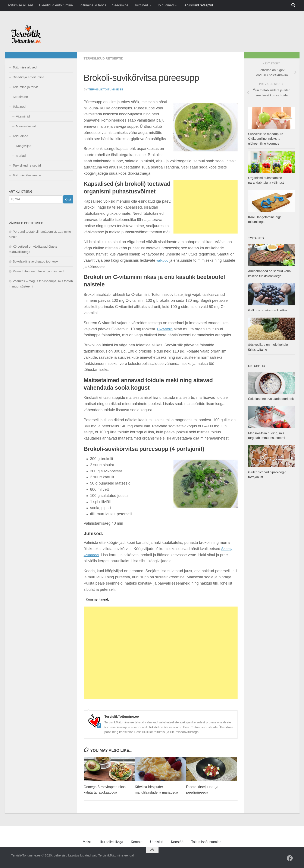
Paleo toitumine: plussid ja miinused (38, 271)
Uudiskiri (157, 842)
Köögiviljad (24, 146)
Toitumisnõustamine (27, 175)
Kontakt (137, 842)
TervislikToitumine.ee (107, 89)
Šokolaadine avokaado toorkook (36, 261)
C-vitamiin (166, 329)
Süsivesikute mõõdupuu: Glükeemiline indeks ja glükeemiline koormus (266, 139)
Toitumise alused (20, 5)
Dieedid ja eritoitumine (56, 5)
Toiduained (165, 5)
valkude (163, 260)
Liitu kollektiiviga (111, 842)
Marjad (21, 156)
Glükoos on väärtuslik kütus (268, 310)
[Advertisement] (206, 207)
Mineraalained (26, 126)
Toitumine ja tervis (93, 5)
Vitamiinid (23, 116)
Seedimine (120, 5)
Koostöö (177, 842)
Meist (87, 842)
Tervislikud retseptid (198, 5)
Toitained (141, 5)
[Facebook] (290, 858)
